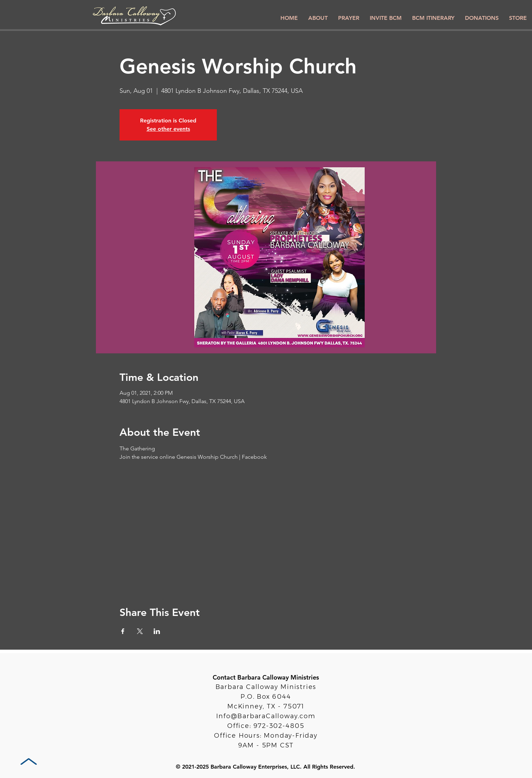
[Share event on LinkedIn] (157, 631)
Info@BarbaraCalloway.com (266, 716)
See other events (168, 129)
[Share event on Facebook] (123, 631)
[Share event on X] (140, 631)
